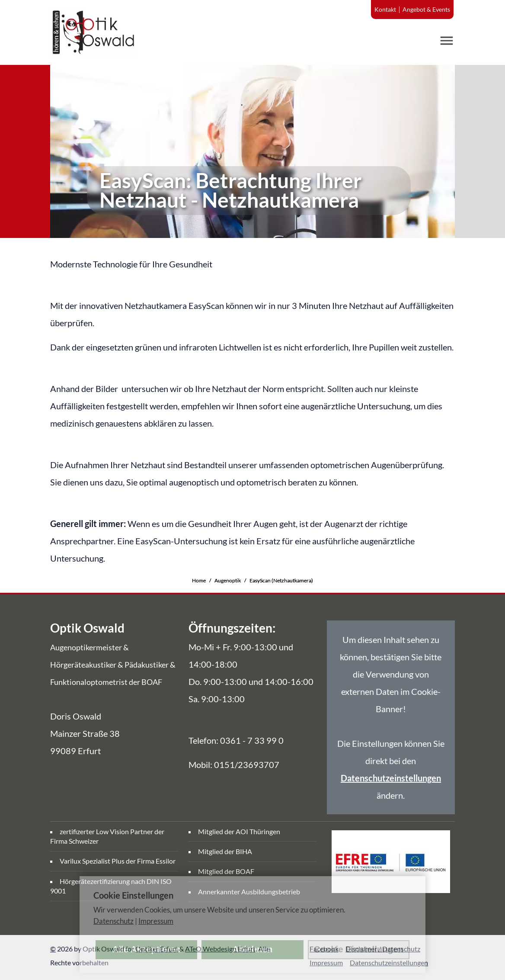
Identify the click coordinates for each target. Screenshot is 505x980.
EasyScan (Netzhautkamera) (281, 580)
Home (199, 580)
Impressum (156, 921)
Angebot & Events (426, 9)
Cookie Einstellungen (359, 949)
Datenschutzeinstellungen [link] (391, 778)
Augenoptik (228, 580)
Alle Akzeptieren (147, 949)
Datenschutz (113, 921)
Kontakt (385, 9)
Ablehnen (253, 949)
